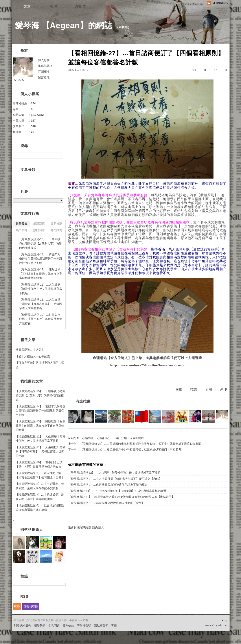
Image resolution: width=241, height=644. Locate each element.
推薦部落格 (45, 66)
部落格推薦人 (32, 530)
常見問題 (54, 626)
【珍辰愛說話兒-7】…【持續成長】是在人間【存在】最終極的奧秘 (40, 497)
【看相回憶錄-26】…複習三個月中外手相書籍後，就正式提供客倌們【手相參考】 (132, 449)
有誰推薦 (83, 401)
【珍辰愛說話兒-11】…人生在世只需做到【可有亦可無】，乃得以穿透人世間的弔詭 (41, 304)
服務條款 (68, 626)
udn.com (223, 626)
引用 (209, 389)
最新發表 (22, 224)
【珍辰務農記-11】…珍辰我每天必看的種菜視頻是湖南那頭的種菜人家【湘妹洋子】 (121, 497)
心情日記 (103, 438)
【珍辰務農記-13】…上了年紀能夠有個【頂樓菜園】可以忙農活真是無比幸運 (117, 491)
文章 (27, 6)
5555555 (18, 80)
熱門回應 (39, 230)
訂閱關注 (44, 72)
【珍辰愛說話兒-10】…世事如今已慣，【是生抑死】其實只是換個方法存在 (41, 319)
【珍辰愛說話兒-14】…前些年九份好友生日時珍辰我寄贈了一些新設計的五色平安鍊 (41, 259)
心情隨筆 (88, 438)
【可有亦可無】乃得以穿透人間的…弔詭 (40, 365)
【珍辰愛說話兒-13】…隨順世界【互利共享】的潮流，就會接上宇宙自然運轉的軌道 (41, 274)
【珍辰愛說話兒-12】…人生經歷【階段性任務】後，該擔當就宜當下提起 (114, 473)
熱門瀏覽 (22, 230)
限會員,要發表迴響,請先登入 (86, 527)
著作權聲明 (84, 626)
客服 (114, 626)
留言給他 (44, 77)
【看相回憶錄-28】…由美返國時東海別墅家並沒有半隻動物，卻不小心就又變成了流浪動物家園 (141, 444)
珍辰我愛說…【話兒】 (30, 350)
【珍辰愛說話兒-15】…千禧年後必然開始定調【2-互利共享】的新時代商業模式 (40, 244)
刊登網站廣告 (22, 626)
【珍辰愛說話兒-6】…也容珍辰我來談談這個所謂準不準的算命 (108, 485)
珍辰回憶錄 (137, 438)
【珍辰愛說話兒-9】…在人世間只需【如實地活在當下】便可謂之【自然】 (115, 479)
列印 (224, 389)
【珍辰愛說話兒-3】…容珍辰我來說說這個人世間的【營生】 (106, 503)
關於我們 (40, 626)
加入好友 (44, 60)
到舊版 (123, 27)
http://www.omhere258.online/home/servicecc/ (147, 365)
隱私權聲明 (101, 626)
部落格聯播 (31, 606)
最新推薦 (56, 224)
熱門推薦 (56, 230)
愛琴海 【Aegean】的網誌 (64, 25)
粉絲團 (18, 641)
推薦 (194, 389)
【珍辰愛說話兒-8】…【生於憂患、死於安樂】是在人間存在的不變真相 (40, 486)
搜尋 (60, 156)
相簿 (53, 6)
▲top (224, 620)
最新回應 (39, 224)
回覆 (179, 389)
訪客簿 (80, 6)
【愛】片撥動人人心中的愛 (33, 356)
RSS (17, 606)
